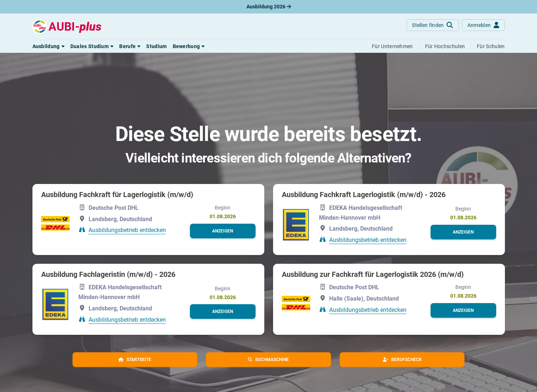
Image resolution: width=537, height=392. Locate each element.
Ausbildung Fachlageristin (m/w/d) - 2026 (108, 274)
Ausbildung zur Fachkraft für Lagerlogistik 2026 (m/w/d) (373, 274)
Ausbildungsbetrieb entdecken (127, 230)
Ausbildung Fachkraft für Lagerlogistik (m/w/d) (117, 195)
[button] (48, 46)
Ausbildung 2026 (269, 7)
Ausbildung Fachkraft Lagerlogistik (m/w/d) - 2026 (364, 195)
